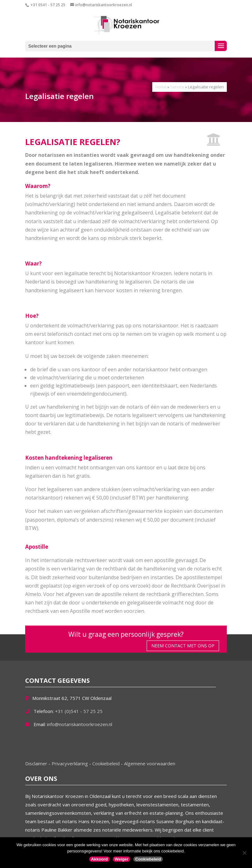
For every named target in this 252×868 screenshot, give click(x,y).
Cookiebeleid (107, 763)
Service (177, 87)
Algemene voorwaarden (150, 763)
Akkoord (99, 859)
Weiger (121, 859)
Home (161, 87)
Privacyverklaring (70, 763)
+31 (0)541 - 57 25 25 (79, 711)
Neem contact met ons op (183, 646)
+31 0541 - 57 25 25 (48, 5)
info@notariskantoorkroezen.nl (80, 724)
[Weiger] (244, 853)
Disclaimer (37, 763)
